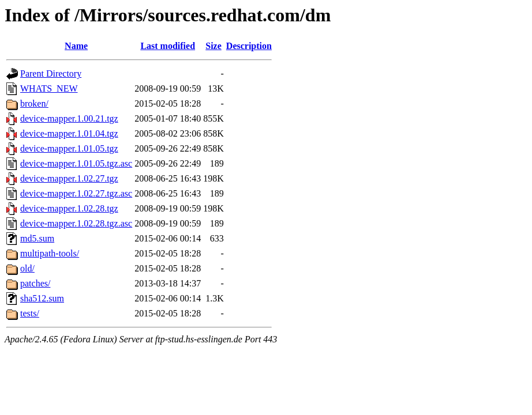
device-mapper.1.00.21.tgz (69, 118)
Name (76, 46)
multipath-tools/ (50, 253)
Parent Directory (51, 73)
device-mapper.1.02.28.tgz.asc (76, 223)
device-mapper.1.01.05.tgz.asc (76, 163)
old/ (27, 268)
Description (249, 46)
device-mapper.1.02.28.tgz (69, 208)
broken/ (34, 103)
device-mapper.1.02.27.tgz (69, 178)
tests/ (30, 313)
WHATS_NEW (49, 88)
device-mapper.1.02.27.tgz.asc (76, 193)
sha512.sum (42, 298)
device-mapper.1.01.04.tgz (69, 133)
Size (213, 46)
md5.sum (37, 238)
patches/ (35, 283)
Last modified (168, 46)
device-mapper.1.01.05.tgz (69, 148)
